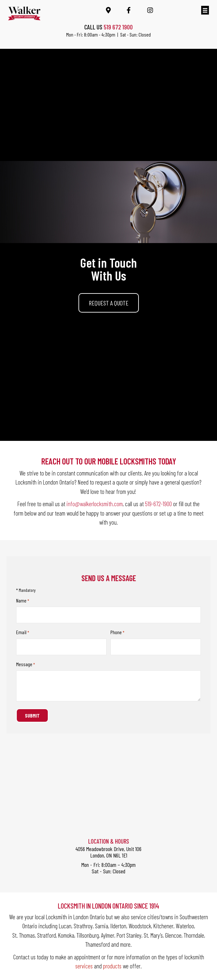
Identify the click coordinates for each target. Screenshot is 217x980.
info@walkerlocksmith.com (95, 504)
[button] (109, 303)
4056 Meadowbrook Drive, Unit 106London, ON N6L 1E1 (108, 851)
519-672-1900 (158, 504)
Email (23, 632)
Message (26, 664)
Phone (117, 632)
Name (23, 601)
